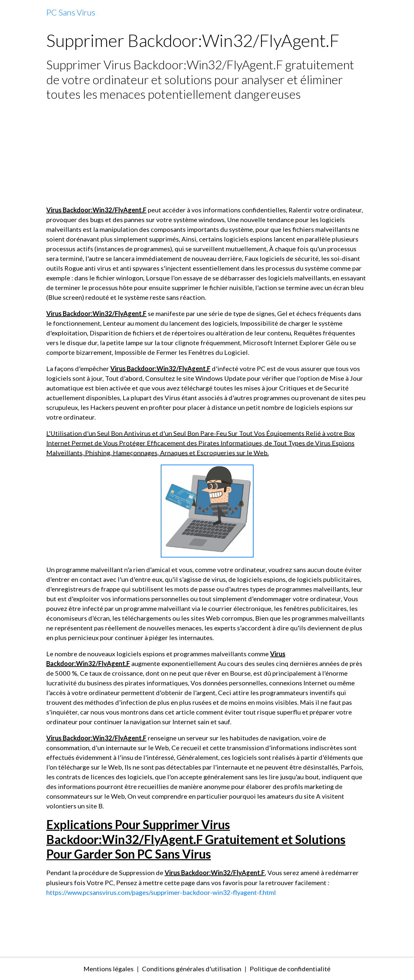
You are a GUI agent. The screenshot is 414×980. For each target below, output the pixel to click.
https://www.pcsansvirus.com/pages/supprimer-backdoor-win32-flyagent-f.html (161, 892)
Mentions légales (109, 969)
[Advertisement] (207, 153)
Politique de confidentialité (290, 969)
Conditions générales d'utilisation (192, 969)
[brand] (71, 13)
